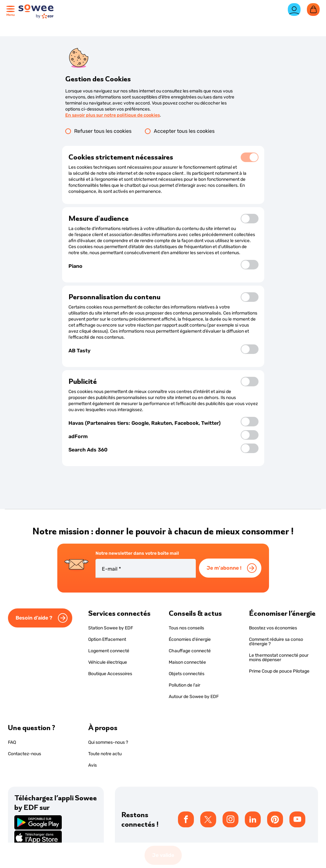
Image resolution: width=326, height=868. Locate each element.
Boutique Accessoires (110, 674)
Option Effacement (107, 639)
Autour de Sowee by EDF (194, 697)
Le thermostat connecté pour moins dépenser (279, 658)
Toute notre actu (105, 754)
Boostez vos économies (273, 628)
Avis (92, 765)
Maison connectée (187, 662)
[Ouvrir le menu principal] (11, 10)
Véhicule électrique (108, 662)
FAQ (12, 742)
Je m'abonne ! (224, 568)
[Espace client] (294, 12)
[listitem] (186, 819)
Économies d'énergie (190, 639)
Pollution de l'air (184, 685)
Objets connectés (187, 674)
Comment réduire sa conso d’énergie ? (276, 642)
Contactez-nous (25, 754)
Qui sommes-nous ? (108, 742)
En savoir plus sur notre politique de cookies (113, 115)
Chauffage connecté (190, 651)
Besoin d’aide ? (34, 618)
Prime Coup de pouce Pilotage (279, 671)
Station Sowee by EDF (111, 628)
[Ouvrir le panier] (313, 10)
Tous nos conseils (186, 628)
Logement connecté (109, 651)
